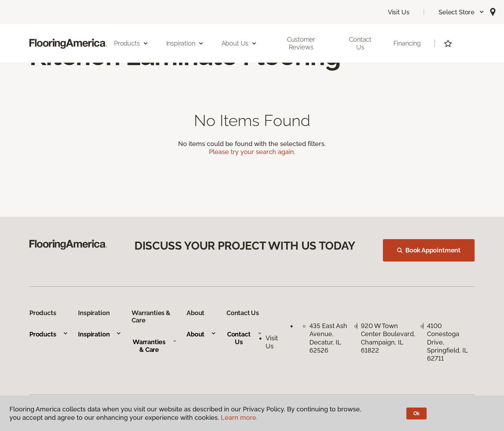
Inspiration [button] (185, 43)
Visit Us (399, 12)
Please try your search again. (252, 152)
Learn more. (239, 418)
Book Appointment (429, 250)
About (201, 334)
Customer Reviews (301, 43)
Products (49, 334)
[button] (461, 12)
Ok (417, 413)
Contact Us (360, 43)
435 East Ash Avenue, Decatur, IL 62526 (328, 338)
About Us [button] (239, 43)
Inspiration (100, 334)
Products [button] (131, 43)
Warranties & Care (155, 346)
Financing (407, 43)
